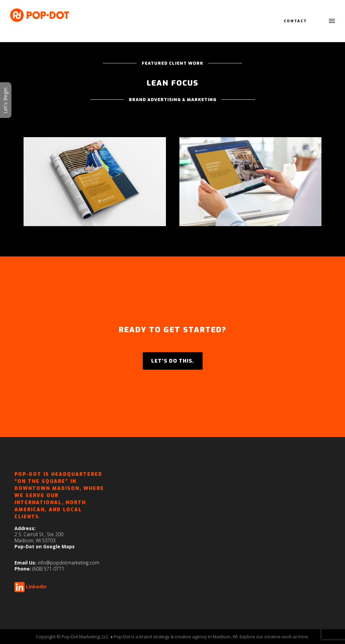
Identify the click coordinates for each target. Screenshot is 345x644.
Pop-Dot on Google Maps (45, 546)
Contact (295, 21)
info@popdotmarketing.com (68, 563)
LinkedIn (36, 587)
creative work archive (286, 637)
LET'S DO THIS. (173, 361)
